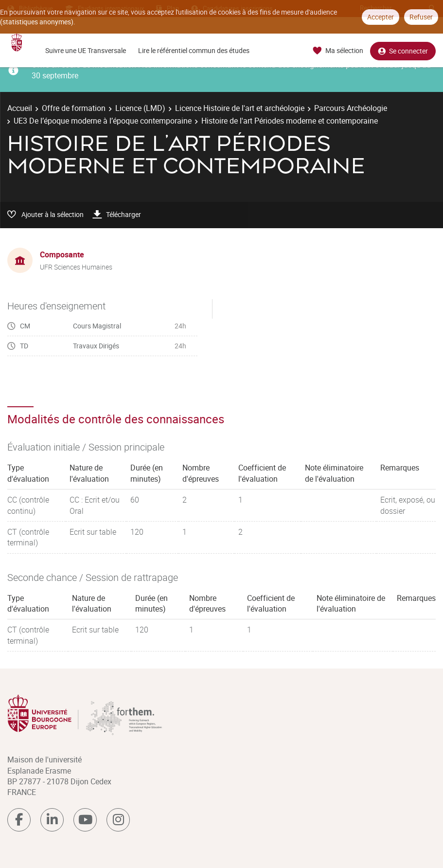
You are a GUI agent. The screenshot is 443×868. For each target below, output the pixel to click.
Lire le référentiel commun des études (194, 50)
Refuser (421, 17)
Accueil (20, 108)
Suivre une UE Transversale (86, 50)
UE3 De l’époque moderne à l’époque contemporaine (103, 121)
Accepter (381, 17)
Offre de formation (74, 108)
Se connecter (403, 51)
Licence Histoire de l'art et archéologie (240, 108)
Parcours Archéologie (351, 108)
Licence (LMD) (140, 108)
